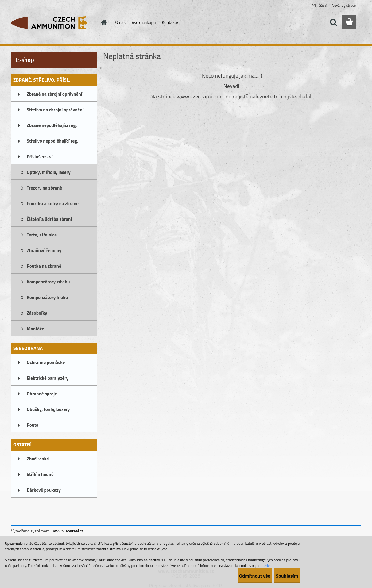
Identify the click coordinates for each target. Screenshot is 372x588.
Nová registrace (344, 5)
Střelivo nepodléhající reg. (52, 141)
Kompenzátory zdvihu (48, 282)
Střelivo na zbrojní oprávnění (55, 110)
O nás (120, 22)
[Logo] (53, 23)
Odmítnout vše (236, 576)
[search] (333, 22)
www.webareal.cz (68, 531)
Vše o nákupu (144, 22)
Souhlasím (281, 576)
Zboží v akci (38, 459)
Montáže (35, 329)
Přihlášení (319, 5)
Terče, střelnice (42, 235)
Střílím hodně (40, 474)
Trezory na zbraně (44, 188)
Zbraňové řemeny (44, 250)
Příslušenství (40, 157)
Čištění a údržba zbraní (49, 219)
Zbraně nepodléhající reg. (52, 125)
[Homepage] (104, 22)
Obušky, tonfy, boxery (48, 409)
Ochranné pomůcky (46, 362)
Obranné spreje (42, 394)
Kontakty (170, 22)
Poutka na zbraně (44, 266)
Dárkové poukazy (44, 490)
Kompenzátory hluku (47, 297)
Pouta (33, 425)
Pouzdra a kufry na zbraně (53, 204)
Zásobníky (37, 313)
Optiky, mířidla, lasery (49, 172)
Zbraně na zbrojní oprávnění (54, 94)
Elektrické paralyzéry (48, 378)
